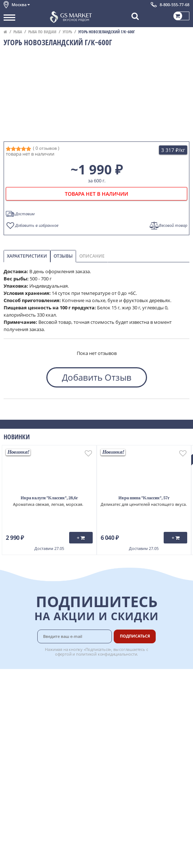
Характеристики (27, 256)
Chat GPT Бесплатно (96, 786)
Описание (92, 256)
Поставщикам (131, 735)
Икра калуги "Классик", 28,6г (49, 498)
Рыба (18, 32)
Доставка (125, 679)
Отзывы (63, 256)
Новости (13, 711)
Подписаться (135, 636)
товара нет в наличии (96, 194)
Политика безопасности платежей (42, 751)
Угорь (67, 32)
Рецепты (125, 711)
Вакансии (126, 751)
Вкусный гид (129, 719)
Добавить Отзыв (97, 377)
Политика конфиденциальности (40, 735)
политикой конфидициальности (107, 654)
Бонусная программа (139, 695)
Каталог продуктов (25, 679)
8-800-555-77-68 (175, 5)
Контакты (14, 695)
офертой (63, 654)
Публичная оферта (25, 743)
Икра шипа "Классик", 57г (144, 498)
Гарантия (126, 703)
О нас (10, 687)
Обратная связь (21, 703)
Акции (11, 719)
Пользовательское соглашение (39, 727)
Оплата (123, 687)
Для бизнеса (129, 743)
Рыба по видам (42, 32)
